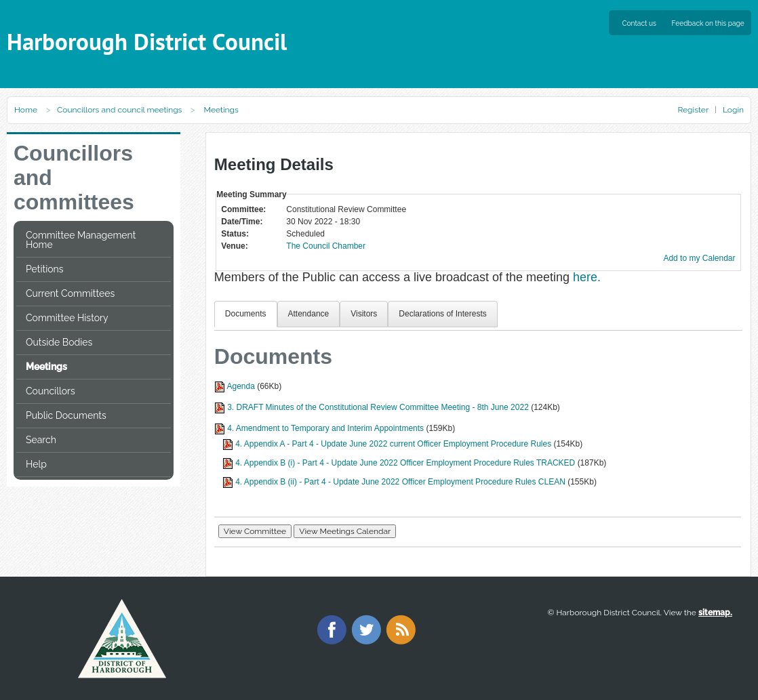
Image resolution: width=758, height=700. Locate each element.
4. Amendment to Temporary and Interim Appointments (325, 428)
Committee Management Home (81, 240)
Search (41, 440)
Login (733, 110)
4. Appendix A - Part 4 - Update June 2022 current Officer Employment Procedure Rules (393, 444)
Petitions (44, 269)
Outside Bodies (59, 342)
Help (36, 464)
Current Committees (70, 293)
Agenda (240, 386)
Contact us (639, 23)
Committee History (67, 318)
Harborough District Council (147, 42)
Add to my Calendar (699, 258)
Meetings (46, 367)
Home (26, 110)
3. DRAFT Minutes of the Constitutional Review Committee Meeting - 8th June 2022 (378, 407)
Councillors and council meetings (119, 110)
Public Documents (66, 415)
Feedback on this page (708, 23)
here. (587, 277)
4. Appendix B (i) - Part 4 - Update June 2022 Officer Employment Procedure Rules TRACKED (405, 463)
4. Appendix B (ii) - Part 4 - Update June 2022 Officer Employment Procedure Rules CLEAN (400, 482)
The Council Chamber (326, 246)
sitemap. (715, 613)
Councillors (51, 391)
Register (693, 110)
